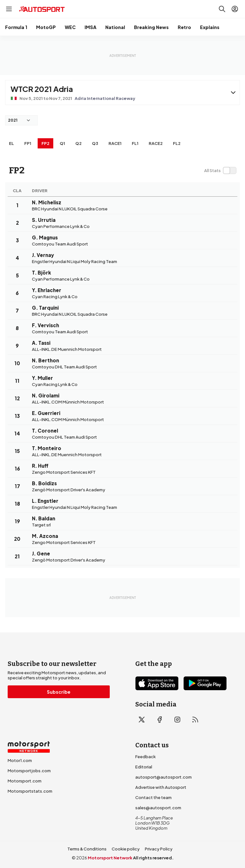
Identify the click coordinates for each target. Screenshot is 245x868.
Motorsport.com (25, 781)
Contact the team (153, 797)
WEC (70, 27)
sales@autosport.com (158, 808)
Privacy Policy (159, 849)
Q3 (95, 143)
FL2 (177, 143)
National (115, 27)
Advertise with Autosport (161, 787)
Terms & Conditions (87, 849)
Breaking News (151, 27)
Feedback (145, 757)
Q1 (62, 143)
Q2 (78, 143)
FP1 (28, 143)
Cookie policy (126, 849)
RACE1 (115, 143)
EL (11, 143)
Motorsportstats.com (30, 791)
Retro (184, 27)
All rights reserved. (153, 858)
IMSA (90, 27)
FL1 (135, 143)
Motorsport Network (110, 858)
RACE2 (156, 143)
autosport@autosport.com (163, 777)
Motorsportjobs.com (29, 771)
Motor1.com (20, 760)
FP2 (45, 143)
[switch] (220, 170)
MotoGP (46, 27)
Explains (210, 27)
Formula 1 (16, 27)
